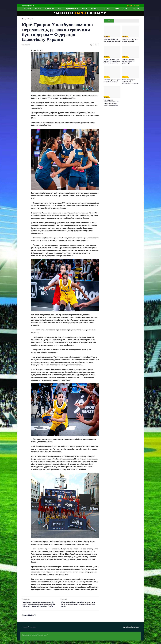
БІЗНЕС (107, 37)
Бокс (60, 9)
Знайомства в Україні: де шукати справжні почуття (130, 41)
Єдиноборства (72, 9)
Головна (24, 19)
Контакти (136, 6)
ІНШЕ (133, 9)
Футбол (38, 9)
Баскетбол (50, 9)
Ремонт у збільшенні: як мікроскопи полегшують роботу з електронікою (112, 61)
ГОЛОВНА (27, 9)
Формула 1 (95, 9)
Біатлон (107, 9)
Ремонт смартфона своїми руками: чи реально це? (128, 61)
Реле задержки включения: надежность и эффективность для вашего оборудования (111, 103)
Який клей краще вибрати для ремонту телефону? (112, 81)
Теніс (117, 9)
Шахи (125, 9)
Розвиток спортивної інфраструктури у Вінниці (112, 40)
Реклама (130, 6)
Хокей (85, 9)
